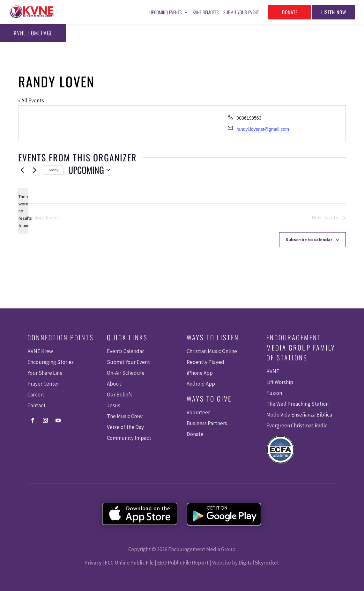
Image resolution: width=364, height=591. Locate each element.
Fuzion (274, 393)
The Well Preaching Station (297, 404)
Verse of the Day (125, 427)
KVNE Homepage (31, 33)
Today (53, 170)
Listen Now (334, 12)
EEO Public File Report (183, 563)
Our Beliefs (120, 395)
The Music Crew (125, 416)
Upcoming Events (166, 12)
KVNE (273, 371)
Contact (37, 405)
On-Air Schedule (126, 373)
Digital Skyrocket (259, 563)
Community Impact (129, 438)
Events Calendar (125, 351)
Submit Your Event (241, 12)
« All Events (31, 100)
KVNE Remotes (206, 12)
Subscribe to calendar (309, 240)
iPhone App (200, 373)
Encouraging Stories (51, 362)
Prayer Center (43, 384)
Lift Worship (280, 382)
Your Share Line (45, 373)
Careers (36, 395)
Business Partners (207, 423)
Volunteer (198, 412)
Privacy (93, 563)
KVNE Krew (40, 351)
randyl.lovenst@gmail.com (263, 129)
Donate (290, 12)
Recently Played (205, 362)
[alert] (23, 211)
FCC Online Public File (129, 563)
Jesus (114, 405)
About (114, 384)
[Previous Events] (22, 170)
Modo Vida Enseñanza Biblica (299, 415)
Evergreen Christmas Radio (297, 425)
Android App (201, 384)
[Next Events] (34, 170)
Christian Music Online (212, 351)
